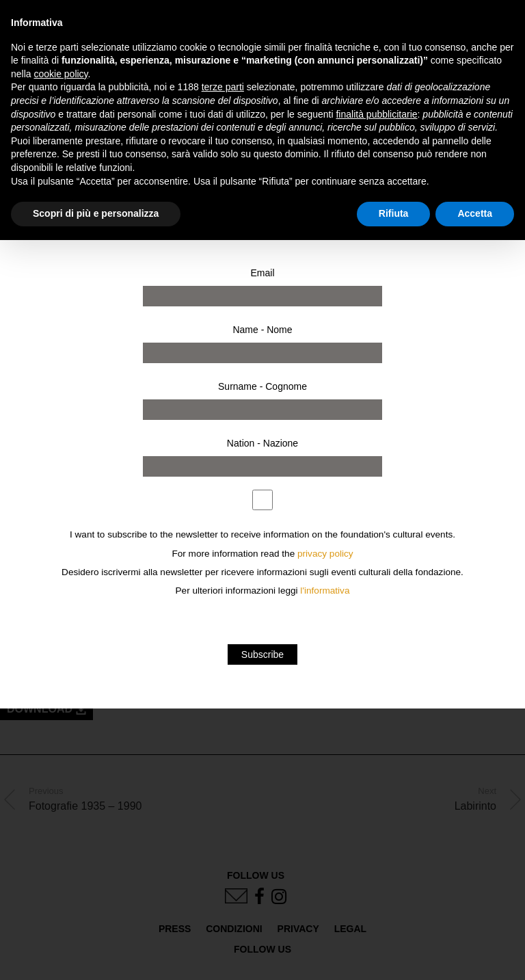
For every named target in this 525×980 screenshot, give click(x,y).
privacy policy (325, 554)
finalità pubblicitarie (376, 114)
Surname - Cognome (262, 386)
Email (262, 273)
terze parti (223, 87)
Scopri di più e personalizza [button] (96, 213)
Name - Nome (262, 330)
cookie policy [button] (60, 74)
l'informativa (325, 591)
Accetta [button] (475, 213)
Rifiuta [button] (394, 213)
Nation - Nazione (262, 443)
